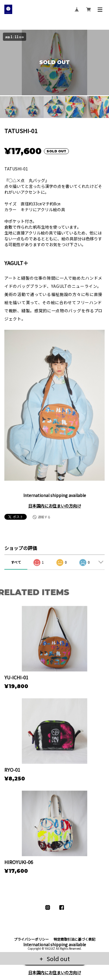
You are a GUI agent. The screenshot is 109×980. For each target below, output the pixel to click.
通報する (44, 517)
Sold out (58, 959)
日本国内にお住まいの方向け (55, 506)
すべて (16, 562)
